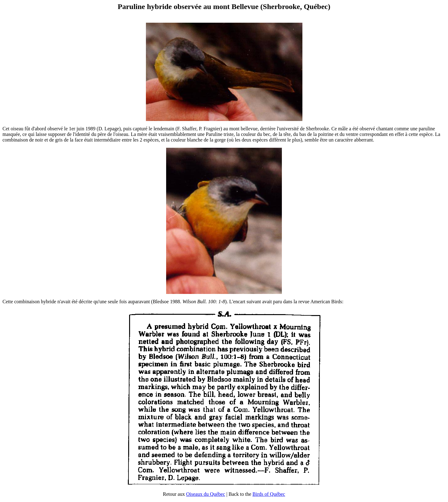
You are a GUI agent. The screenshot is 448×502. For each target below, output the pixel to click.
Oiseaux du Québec (205, 494)
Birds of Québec (269, 494)
